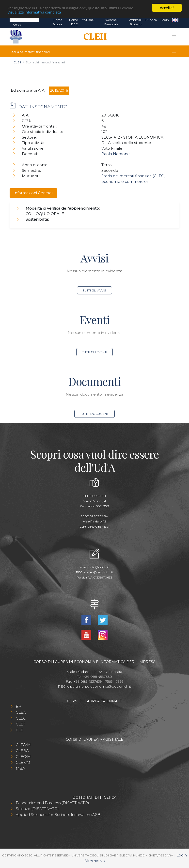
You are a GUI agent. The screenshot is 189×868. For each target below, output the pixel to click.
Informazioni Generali (33, 193)
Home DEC (73, 22)
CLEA (21, 712)
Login (165, 20)
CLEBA (22, 751)
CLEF (21, 724)
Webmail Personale (111, 22)
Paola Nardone (116, 154)
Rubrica (151, 20)
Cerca (17, 24)
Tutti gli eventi (94, 352)
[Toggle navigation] (174, 37)
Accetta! (167, 8)
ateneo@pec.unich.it (99, 572)
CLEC (21, 718)
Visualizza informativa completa (34, 12)
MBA (20, 768)
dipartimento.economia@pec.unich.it (99, 686)
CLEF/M (23, 762)
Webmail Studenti (135, 22)
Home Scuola (57, 22)
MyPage (88, 20)
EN (175, 20)
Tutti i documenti (95, 414)
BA (19, 706)
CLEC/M (23, 757)
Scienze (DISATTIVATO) (37, 809)
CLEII (17, 62)
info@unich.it (99, 567)
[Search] (24, 20)
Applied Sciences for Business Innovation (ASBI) (59, 815)
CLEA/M (23, 745)
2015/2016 (59, 90)
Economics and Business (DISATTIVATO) (52, 803)
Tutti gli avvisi (95, 290)
